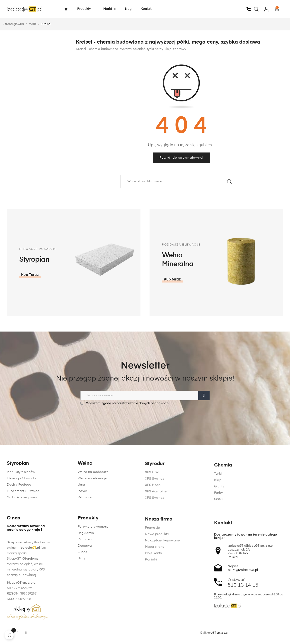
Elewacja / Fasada (21, 496)
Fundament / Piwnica (23, 509)
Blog (81, 612)
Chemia (223, 502)
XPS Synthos (155, 509)
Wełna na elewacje (92, 498)
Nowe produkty (157, 618)
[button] (237, 280)
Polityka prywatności (93, 581)
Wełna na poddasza (93, 492)
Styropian (18, 481)
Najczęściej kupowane (162, 625)
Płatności (85, 593)
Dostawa (85, 600)
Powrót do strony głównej (181, 158)
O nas (82, 606)
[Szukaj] (178, 182)
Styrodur (155, 495)
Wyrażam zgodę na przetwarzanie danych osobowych (124, 403)
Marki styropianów (21, 490)
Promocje (152, 612)
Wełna (85, 483)
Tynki (218, 510)
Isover (82, 511)
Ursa (81, 504)
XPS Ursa (152, 503)
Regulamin (86, 587)
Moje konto (153, 637)
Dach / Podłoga (19, 503)
